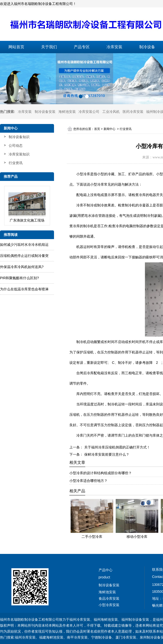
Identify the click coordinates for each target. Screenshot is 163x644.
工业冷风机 (111, 112)
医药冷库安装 (133, 112)
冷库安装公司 (89, 112)
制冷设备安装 (45, 112)
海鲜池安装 (67, 112)
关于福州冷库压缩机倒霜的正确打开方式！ (117, 447)
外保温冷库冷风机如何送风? (22, 267)
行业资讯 (16, 163)
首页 (97, 129)
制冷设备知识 (19, 137)
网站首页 (16, 47)
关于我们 (49, 47)
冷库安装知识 (19, 154)
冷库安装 (114, 47)
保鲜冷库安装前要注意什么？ (106, 454)
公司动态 (16, 146)
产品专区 (82, 47)
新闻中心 (109, 129)
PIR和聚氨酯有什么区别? (19, 278)
